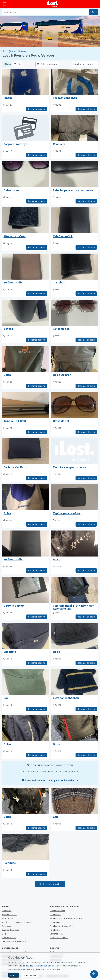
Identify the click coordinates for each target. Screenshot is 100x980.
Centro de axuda (57, 952)
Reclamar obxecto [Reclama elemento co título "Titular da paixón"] (37, 247)
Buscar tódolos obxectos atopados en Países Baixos (50, 780)
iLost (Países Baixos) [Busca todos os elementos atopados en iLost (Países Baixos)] (15, 51)
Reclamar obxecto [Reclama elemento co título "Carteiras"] (86, 294)
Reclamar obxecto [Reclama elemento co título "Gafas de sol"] (37, 201)
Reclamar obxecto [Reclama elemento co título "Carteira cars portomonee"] (86, 478)
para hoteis (55, 922)
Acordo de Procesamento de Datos (17, 922)
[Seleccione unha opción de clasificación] (85, 64)
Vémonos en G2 (57, 934)
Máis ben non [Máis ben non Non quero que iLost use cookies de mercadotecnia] (30, 975)
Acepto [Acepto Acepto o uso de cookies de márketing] (14, 975)
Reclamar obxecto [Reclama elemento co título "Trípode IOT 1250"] (37, 432)
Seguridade (7, 926)
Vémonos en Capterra (59, 938)
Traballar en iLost (9, 915)
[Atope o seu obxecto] (94, 12)
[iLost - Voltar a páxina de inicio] (52, 4)
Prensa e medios (9, 938)
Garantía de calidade (10, 930)
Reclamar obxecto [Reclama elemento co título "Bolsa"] (37, 386)
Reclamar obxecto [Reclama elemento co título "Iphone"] (37, 109)
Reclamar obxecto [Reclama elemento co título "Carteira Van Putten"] (37, 478)
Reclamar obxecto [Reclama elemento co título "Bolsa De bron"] (86, 386)
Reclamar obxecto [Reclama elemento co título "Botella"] (37, 340)
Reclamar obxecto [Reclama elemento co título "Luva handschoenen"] (86, 709)
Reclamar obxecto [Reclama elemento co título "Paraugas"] (37, 874)
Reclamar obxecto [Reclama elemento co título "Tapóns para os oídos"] (86, 524)
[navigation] (94, 974)
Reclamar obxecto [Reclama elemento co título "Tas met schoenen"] (86, 109)
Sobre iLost (7, 911)
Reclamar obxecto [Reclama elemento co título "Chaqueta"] (86, 155)
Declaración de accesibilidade (14, 941)
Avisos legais (7, 918)
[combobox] (46, 12)
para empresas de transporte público (66, 918)
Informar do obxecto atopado (14, 952)
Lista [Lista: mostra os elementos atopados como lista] (18, 64)
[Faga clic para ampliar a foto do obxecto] (25, 82)
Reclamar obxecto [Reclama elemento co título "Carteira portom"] (37, 617)
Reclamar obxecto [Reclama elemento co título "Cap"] (37, 709)
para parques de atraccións (62, 926)
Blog (4, 934)
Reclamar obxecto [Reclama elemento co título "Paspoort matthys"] (37, 155)
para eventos (55, 915)
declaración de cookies (40, 966)
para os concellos (58, 911)
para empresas (56, 930)
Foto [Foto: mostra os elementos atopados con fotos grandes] (7, 64)
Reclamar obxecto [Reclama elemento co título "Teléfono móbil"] (86, 247)
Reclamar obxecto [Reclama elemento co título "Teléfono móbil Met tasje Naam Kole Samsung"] (86, 617)
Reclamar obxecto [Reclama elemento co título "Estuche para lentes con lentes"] (86, 201)
